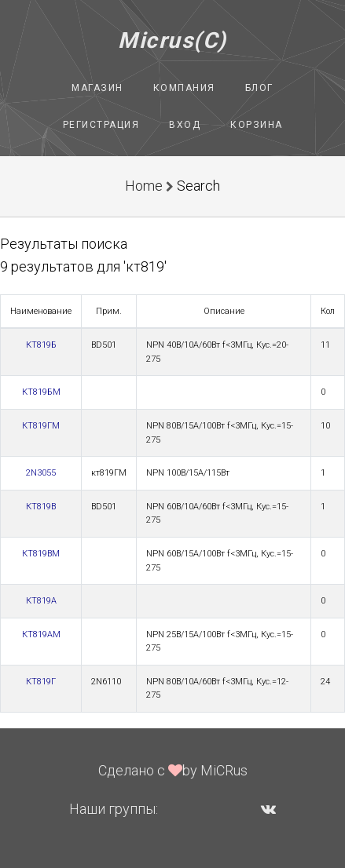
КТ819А (41, 601)
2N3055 (41, 473)
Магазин (97, 88)
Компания (184, 88)
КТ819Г (41, 682)
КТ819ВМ (41, 554)
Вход (185, 125)
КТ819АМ (41, 635)
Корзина (257, 125)
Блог (259, 88)
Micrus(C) (172, 40)
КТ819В (41, 507)
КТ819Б (41, 345)
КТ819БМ (41, 392)
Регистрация (101, 125)
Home (144, 186)
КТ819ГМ (41, 426)
